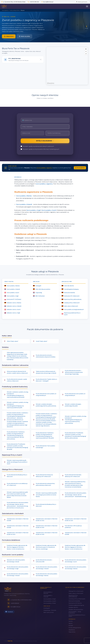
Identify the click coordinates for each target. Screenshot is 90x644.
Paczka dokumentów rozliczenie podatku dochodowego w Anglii (18, 568)
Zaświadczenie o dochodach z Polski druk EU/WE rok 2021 (76, 520)
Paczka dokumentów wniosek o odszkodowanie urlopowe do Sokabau (46, 356)
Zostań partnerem (82, 2)
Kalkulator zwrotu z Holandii (13, 306)
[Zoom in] (86, 49)
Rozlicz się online (24, 36)
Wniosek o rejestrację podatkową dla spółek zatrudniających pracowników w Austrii (17, 462)
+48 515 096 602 (33, 2)
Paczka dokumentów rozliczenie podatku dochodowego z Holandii (47, 568)
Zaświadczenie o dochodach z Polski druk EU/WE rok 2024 (18, 534)
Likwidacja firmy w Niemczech (71, 303)
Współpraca (72, 630)
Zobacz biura (9, 36)
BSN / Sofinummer (39, 296)
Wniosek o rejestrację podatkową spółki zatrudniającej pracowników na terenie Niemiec (46, 495)
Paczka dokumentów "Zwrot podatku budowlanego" (45, 447)
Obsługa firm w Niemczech (76, 591)
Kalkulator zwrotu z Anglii (12, 313)
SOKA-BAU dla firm (68, 286)
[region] (67, 66)
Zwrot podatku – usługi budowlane (75, 612)
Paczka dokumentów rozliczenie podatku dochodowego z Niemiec (76, 568)
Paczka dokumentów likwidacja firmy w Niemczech (17, 476)
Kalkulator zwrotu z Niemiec (13, 303)
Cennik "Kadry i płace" (42, 341)
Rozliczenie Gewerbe (68, 293)
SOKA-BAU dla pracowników (42, 289)
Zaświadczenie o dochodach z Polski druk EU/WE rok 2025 (47, 534)
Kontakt (71, 625)
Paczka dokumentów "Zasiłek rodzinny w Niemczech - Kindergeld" (46, 380)
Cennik (71, 621)
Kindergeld (37, 286)
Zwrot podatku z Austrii (49, 210)
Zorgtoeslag (37, 293)
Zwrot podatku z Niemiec (24, 196)
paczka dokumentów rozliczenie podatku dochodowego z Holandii (18, 575)
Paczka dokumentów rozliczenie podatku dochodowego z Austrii (76, 561)
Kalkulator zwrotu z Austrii (12, 309)
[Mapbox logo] (51, 83)
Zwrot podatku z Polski (50, 603)
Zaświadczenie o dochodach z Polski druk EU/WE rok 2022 (47, 520)
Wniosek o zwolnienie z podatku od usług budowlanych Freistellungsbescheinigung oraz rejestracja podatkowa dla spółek (18, 395)
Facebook (9, 612)
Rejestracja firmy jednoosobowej (71, 299)
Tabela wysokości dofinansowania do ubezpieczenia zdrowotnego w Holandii (46, 372)
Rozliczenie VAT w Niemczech (71, 296)
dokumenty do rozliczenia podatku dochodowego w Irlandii (16, 561)
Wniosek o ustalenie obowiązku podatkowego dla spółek (73, 405)
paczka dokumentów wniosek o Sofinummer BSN (44, 561)
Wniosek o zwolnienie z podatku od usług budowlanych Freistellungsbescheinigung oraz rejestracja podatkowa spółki (18, 405)
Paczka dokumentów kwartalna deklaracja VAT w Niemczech (73, 476)
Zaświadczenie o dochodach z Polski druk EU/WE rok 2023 (47, 527)
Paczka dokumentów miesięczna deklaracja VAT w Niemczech (44, 476)
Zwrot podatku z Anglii (34, 210)
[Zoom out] (86, 51)
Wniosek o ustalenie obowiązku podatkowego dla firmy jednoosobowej (46, 405)
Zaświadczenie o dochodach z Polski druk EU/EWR (18, 520)
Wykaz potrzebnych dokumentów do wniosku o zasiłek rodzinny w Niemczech (17, 372)
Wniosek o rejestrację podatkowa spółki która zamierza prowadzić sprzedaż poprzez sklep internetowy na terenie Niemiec (17, 495)
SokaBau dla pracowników (76, 610)
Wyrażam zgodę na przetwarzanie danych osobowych (37, 146)
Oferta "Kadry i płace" (13, 341)
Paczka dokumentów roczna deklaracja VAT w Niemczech (17, 484)
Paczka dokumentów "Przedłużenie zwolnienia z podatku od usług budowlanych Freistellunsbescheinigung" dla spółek (18, 447)
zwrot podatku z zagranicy (44, 184)
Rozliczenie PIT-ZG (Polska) (13, 299)
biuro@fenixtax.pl (47, 2)
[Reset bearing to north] (86, 54)
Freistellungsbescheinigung (70, 289)
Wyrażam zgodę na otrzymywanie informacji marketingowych (40, 149)
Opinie (71, 623)
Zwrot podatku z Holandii (24, 204)
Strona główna (80, 168)
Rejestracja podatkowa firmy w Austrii (71, 314)
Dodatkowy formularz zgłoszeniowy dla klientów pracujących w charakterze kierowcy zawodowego (46, 547)
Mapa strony (72, 632)
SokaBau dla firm (73, 607)
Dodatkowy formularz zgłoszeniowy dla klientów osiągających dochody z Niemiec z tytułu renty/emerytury (17, 547)
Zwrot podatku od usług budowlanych (73, 309)
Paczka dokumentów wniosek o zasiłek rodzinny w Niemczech (17, 380)
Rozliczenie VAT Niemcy (75, 603)
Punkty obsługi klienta (75, 628)
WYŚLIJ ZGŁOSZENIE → (45, 141)
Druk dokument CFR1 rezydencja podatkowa (73, 527)
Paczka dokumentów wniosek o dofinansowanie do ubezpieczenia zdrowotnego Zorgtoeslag (74, 372)
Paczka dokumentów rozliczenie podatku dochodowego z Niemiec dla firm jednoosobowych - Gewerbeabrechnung (76, 495)
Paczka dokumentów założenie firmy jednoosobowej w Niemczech (45, 484)
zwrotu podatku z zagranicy (44, 168)
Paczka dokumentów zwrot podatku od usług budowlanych (46, 395)
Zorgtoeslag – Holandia (50, 610)
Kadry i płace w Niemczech (70, 306)
